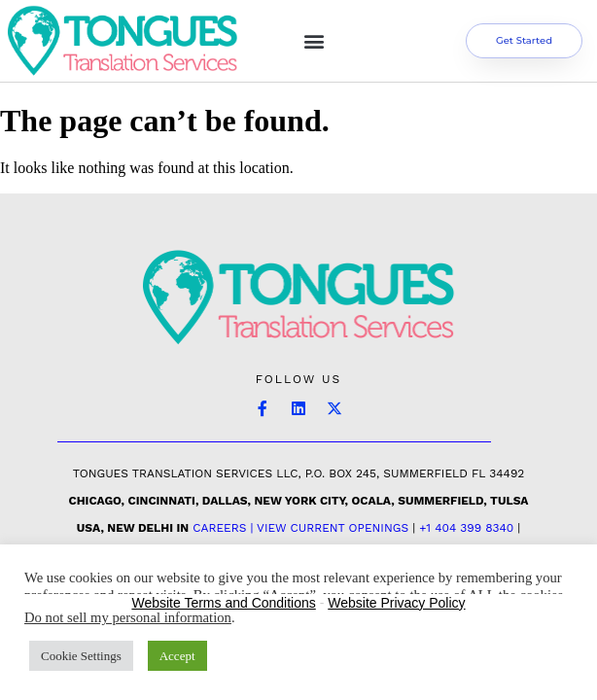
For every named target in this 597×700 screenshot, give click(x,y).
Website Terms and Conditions (223, 603)
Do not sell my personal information (128, 617)
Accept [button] (177, 656)
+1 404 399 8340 (466, 528)
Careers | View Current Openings (300, 528)
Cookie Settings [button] (81, 656)
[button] (314, 40)
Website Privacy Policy (396, 603)
